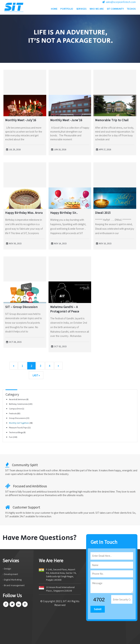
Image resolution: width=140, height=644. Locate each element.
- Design (7, 569)
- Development (10, 574)
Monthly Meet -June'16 (66, 120)
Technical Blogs (16, 432)
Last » (36, 375)
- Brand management (14, 585)
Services (81, 9)
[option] (70, 39)
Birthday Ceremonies (19, 404)
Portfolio (67, 9)
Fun (11, 437)
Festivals (13, 413)
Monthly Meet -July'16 (21, 120)
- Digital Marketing (12, 580)
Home (54, 9)
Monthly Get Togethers (19, 423)
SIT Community (115, 9)
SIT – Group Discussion (21, 307)
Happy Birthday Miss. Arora (24, 213)
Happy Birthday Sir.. (64, 213)
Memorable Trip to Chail (112, 120)
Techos (131, 9)
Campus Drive (15, 409)
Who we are (97, 9)
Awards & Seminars (18, 399)
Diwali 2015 (103, 213)
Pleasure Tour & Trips (18, 428)
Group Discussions (17, 418)
